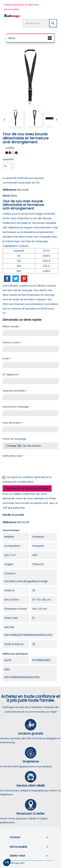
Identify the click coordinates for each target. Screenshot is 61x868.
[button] (7, 862)
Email (7, 359)
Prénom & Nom (12, 343)
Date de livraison (13, 423)
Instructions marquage (17, 407)
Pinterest (24, 279)
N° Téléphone (11, 375)
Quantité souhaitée (15, 391)
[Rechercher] (40, 23)
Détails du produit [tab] (13, 515)
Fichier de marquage (14, 439)
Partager (7, 279)
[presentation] (27, 466)
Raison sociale (11, 326)
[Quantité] (7, 166)
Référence (9, 190)
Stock (6, 196)
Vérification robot (13, 456)
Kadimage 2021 (16, 863)
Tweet (16, 279)
